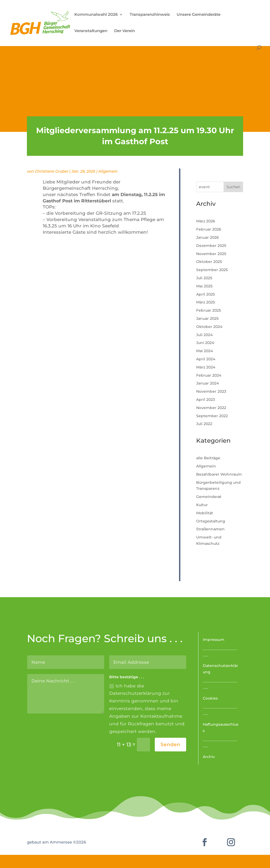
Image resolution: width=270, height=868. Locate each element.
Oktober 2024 (209, 327)
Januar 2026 (208, 237)
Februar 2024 (209, 375)
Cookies (210, 698)
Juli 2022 (204, 424)
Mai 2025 (204, 286)
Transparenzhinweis (150, 15)
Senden (170, 745)
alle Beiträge (208, 458)
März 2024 (206, 367)
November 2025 (211, 254)
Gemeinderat (209, 497)
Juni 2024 (205, 343)
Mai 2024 (204, 351)
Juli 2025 (204, 278)
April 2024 (206, 359)
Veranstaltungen (91, 31)
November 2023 (211, 391)
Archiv (209, 757)
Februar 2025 (209, 310)
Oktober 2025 (209, 262)
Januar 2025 (207, 318)
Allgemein (108, 171)
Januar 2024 (208, 383)
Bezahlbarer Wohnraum (219, 474)
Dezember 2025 (211, 246)
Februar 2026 (209, 229)
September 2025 (212, 270)
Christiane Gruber (52, 171)
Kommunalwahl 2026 (96, 15)
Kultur (202, 505)
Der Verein (125, 31)
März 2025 (206, 302)
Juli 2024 (204, 335)
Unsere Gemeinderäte (199, 15)
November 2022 (211, 408)
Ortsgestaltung (211, 521)
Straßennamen (210, 529)
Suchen (233, 187)
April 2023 (206, 400)
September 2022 (212, 416)
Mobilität (205, 513)
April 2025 (206, 294)
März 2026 (206, 221)
